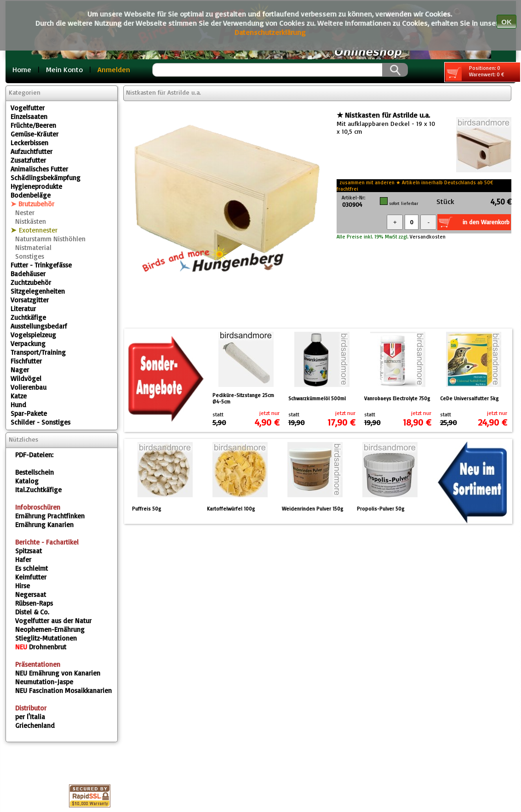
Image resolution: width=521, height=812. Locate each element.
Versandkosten (427, 237)
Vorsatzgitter (30, 300)
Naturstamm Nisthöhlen (50, 239)
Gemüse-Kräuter (34, 134)
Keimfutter (31, 577)
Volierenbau (29, 387)
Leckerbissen (29, 143)
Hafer (23, 559)
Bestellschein (34, 472)
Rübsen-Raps (34, 603)
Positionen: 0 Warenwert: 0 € (475, 73)
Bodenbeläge (31, 195)
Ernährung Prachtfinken (50, 516)
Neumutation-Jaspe (44, 682)
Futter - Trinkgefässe (41, 265)
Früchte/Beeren (33, 125)
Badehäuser (28, 274)
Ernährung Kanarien (44, 525)
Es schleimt (31, 568)
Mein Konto (64, 69)
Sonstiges (30, 256)
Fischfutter (26, 361)
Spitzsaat (29, 551)
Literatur (23, 309)
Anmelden (114, 69)
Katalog (27, 481)
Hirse (23, 586)
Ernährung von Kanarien (58, 673)
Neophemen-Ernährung (50, 629)
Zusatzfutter (28, 160)
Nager (20, 370)
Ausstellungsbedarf (39, 326)
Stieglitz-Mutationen (46, 638)
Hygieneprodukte (36, 186)
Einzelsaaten (29, 116)
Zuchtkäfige (28, 317)
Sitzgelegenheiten (38, 291)
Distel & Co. (32, 612)
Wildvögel (26, 378)
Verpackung (28, 344)
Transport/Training (38, 352)
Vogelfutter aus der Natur (53, 621)
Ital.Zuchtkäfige (38, 490)
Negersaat (31, 594)
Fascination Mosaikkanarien (63, 690)
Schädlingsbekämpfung (46, 178)
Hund (18, 405)
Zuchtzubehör (31, 282)
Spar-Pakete (29, 413)
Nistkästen (31, 221)
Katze (19, 396)
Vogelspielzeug (33, 335)
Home (22, 69)
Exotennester (38, 230)
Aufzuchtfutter (31, 151)
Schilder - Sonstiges (40, 422)
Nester (25, 213)
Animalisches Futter (39, 169)
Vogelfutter (28, 108)
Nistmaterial (33, 247)
